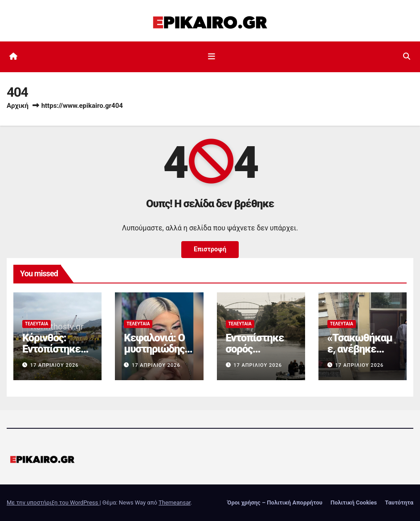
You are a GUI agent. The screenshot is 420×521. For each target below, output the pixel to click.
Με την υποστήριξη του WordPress (53, 503)
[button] (407, 56)
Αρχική (18, 106)
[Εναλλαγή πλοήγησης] (212, 57)
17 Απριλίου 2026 (55, 365)
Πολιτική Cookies (354, 503)
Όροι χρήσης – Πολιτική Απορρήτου (275, 503)
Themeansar (175, 503)
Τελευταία (37, 324)
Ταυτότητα (399, 503)
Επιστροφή (210, 249)
